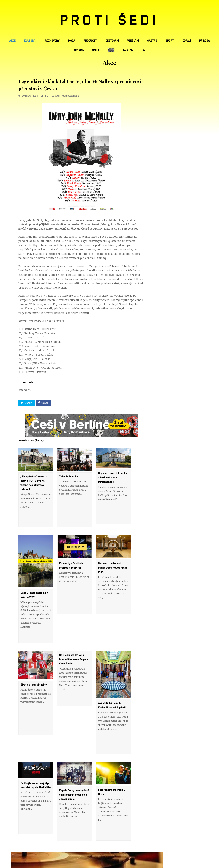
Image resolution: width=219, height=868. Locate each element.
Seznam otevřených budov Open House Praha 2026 (113, 556)
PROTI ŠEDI (109, 21)
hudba (65, 96)
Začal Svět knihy (68, 477)
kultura (74, 96)
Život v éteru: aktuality (34, 660)
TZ (46, 96)
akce (58, 96)
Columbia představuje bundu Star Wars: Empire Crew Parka (73, 635)
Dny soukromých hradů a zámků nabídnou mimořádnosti (112, 478)
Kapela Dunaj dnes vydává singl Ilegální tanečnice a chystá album (74, 757)
